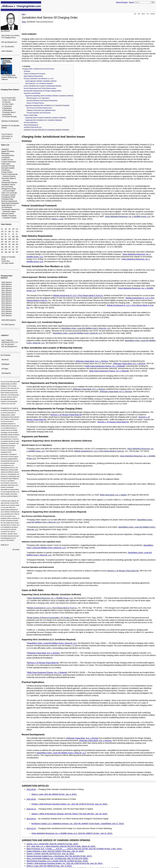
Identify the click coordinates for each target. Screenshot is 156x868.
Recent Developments (31, 125)
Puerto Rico (6, 261)
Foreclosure (6, 170)
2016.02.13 (31, 809)
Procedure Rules (7, 199)
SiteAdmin (5, 360)
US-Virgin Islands (8, 263)
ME (14, 237)
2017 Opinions (7, 301)
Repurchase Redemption (10, 203)
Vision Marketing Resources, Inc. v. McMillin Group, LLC (128, 216)
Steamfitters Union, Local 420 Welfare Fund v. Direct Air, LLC (86, 328)
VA (2, 252)
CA (17, 229)
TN (6, 249)
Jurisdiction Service (8, 185)
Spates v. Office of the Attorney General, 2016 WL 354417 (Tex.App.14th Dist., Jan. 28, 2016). (69, 814)
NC (10, 244)
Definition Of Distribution (10, 121)
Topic (24, 22)
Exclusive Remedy (8, 166)
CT (6, 232)
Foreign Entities (7, 172)
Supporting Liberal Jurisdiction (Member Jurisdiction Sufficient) (45, 118)
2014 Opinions (7, 307)
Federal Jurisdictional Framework (35, 74)
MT (2, 242)
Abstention (5, 149)
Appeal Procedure (8, 151)
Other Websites (7, 51)
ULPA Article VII (7, 136)
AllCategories (6, 373)
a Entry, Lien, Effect (9, 100)
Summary (27, 71)
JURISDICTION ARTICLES (33, 127)
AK (6, 229)
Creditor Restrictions (9, 162)
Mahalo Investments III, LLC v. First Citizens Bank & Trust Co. (78, 295)
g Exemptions (7, 114)
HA (2, 234)
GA (17, 232)
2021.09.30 (31, 789)
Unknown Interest (8, 214)
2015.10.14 (31, 828)
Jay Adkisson (5, 31)
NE (6, 242)
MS (14, 239)
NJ (17, 242)
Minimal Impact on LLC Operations (38, 98)
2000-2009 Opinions (9, 320)
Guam (4, 259)
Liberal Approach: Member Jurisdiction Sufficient (41, 81)
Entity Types (6, 164)
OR (6, 247)
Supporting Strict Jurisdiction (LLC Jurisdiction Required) (44, 120)
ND (13, 244)
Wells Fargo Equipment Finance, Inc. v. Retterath (105, 366)
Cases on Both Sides (31, 115)
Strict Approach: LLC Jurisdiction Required (39, 84)
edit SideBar (16, 549)
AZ (10, 229)
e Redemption (7, 110)
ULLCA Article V (7, 134)
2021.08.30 (31, 799)
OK (2, 247)
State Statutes (6, 224)
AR (13, 229)
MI (6, 239)
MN (10, 239)
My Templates (6, 355)
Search (131, 2)
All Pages (5, 369)
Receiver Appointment (9, 201)
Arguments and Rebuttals (32, 93)
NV (10, 242)
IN (13, 234)
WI (13, 252)
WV (10, 252)
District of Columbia (8, 257)
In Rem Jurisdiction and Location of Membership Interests (42, 86)
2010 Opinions (7, 316)
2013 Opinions (7, 309)
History (143, 14)
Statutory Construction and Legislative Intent (41, 110)
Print (148, 14)
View (135, 14)
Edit (139, 14)
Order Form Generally (9, 193)
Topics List (5, 145)
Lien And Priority (7, 187)
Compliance (6, 158)
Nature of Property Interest (35, 103)
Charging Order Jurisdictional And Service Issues (38, 69)
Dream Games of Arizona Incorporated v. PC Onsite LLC (50, 618)
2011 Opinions (7, 313)
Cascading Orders (8, 155)
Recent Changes (122, 2)
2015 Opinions (7, 305)
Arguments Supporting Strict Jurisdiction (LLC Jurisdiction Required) (47, 105)
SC (17, 247)
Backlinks (153, 14)
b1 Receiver (6, 102)
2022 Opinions (7, 291)
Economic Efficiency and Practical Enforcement (42, 101)
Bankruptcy (5, 153)
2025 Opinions (7, 284)
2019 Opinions (7, 297)
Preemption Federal (8, 195)
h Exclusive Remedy (9, 117)
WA (6, 252)
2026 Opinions (7, 282)
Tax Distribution (7, 207)
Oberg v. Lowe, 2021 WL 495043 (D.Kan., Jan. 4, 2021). (54, 794)
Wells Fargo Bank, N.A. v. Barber (113, 495)
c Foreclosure (7, 106)
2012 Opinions (7, 311)
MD (17, 237)
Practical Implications (31, 123)
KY (6, 237)
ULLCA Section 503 (8, 98)
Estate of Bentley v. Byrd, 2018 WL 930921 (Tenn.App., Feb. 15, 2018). (55, 851)
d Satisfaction (7, 108)
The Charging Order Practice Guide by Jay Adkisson (9, 77)
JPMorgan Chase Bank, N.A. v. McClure (92, 361)
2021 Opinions (7, 293)
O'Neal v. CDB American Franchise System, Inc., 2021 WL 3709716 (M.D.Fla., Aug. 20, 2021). (70, 804)
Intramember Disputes (9, 182)
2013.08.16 (31, 819)
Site (23, 14)
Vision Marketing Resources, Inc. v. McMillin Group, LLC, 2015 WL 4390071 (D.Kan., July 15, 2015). (72, 833)
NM (2, 244)
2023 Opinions (7, 289)
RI (13, 247)
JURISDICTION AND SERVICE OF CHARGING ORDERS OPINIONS (46, 130)
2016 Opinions (7, 303)
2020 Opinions (7, 295)
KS (2, 237)
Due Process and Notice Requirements (39, 108)
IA (17, 234)
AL (2, 229)
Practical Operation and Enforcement (39, 113)
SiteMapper (5, 364)
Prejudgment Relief (8, 197)
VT (17, 249)
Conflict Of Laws (7, 160)
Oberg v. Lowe (57, 219)
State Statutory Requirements (33, 76)
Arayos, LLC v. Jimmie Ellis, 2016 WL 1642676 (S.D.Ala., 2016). (53, 844)
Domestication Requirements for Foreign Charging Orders (42, 91)
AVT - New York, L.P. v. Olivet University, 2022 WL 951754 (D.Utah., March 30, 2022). (61, 846)
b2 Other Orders (8, 104)
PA (10, 247)
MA (2, 239)
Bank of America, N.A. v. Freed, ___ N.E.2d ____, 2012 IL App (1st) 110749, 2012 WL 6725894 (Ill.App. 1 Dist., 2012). (74, 849)
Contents (27, 66)
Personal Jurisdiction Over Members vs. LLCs (39, 79)
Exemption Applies (8, 168)
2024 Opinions (7, 286)
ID (6, 234)
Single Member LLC (8, 205)
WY (17, 252)
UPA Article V (6, 138)
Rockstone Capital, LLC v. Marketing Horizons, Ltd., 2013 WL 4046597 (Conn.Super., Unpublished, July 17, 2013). (78, 824)
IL (9, 234)
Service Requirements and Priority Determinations (40, 88)
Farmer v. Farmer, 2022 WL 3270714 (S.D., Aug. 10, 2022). (51, 854)
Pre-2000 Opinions (8, 325)
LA (10, 237)
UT (13, 249)
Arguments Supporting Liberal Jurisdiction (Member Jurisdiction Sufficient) (49, 96)
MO (17, 239)
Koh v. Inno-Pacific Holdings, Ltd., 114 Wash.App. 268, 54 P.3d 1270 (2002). (57, 858)
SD (2, 249)
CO (2, 232)
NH (13, 242)
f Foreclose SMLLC (9, 112)
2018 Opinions (7, 299)
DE (10, 232)
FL (13, 232)
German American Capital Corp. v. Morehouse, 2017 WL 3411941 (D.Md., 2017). (59, 856)
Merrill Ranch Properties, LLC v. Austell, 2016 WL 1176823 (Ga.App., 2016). (57, 861)
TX (10, 249)
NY (6, 244)
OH (17, 244)
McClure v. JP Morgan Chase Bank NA (66, 415)
